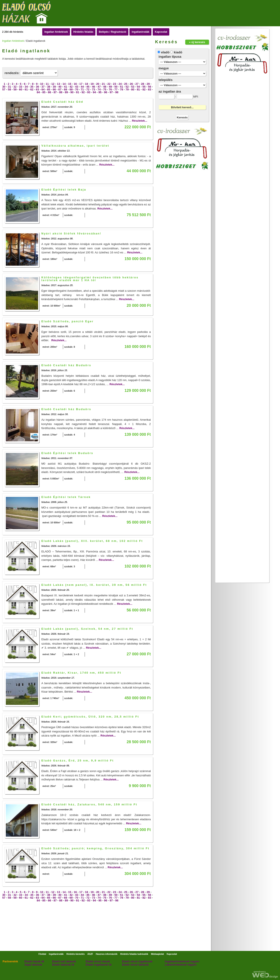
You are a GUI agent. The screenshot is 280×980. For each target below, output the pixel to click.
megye (164, 68)
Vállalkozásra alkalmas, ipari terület (75, 146)
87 (55, 92)
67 (60, 89)
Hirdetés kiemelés (75, 954)
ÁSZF (90, 954)
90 (72, 92)
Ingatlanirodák (140, 32)
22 (109, 84)
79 (127, 89)
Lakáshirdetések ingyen (181, 965)
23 (114, 84)
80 (133, 89)
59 (15, 89)
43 (77, 87)
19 (92, 84)
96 (106, 92)
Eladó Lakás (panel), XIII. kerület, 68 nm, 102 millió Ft (92, 541)
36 (37, 87)
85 (44, 92)
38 (49, 87)
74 (99, 89)
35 (32, 87)
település (166, 80)
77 (116, 89)
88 (61, 92)
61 (26, 89)
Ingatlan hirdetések (56, 32)
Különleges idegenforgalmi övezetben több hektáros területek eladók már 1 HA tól (90, 279)
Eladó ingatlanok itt (99, 965)
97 (111, 92)
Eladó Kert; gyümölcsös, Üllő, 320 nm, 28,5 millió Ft (90, 717)
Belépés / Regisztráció (113, 32)
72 (88, 89)
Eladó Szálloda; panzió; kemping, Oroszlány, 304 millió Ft (95, 848)
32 (15, 87)
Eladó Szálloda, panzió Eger (68, 321)
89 (66, 92)
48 (105, 87)
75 (105, 89)
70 (77, 89)
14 (64, 84)
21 (103, 84)
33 (20, 87)
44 (82, 87)
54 (138, 87)
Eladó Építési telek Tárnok (66, 497)
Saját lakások (33, 965)
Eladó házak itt (34, 961)
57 (4, 89)
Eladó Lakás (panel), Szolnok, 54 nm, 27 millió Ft (87, 629)
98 (117, 92)
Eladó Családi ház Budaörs (66, 365)
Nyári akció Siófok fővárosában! (71, 233)
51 (121, 87)
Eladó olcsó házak (98, 961)
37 (43, 87)
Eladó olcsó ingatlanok (137, 961)
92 (83, 92)
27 (137, 84)
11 (47, 84)
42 (71, 87)
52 (127, 87)
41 (65, 87)
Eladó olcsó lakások (135, 965)
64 (43, 89)
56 (149, 87)
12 (53, 84)
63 (37, 89)
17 (81, 84)
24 (120, 84)
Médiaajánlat (157, 954)
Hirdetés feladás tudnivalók (134, 954)
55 (144, 87)
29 (148, 84)
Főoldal (42, 954)
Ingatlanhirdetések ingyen (182, 961)
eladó (165, 52)
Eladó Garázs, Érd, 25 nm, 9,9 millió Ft (78, 761)
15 (70, 84)
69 (71, 89)
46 (93, 87)
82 (144, 89)
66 (54, 89)
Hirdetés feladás (83, 32)
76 (110, 89)
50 (116, 87)
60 (20, 89)
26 (131, 84)
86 (50, 92)
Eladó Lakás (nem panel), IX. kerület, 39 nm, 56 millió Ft (94, 585)
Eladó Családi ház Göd (62, 102)
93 (89, 92)
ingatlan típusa (170, 57)
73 (93, 89)
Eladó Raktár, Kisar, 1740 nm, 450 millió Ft (81, 673)
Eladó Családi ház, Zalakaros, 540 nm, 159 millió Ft (89, 804)
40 (60, 87)
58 (9, 89)
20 (98, 84)
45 (88, 87)
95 (100, 92)
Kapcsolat (161, 32)
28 (143, 84)
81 (138, 89)
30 (4, 87)
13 (58, 84)
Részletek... (140, 121)
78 (121, 89)
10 (42, 84)
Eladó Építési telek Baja (64, 190)
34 (26, 87)
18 (86, 84)
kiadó (178, 52)
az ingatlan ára (170, 91)
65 (49, 89)
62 (32, 89)
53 (133, 87)
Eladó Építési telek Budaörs (67, 453)
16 (75, 84)
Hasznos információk (107, 954)
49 (110, 87)
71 (82, 89)
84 (38, 92)
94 (94, 92)
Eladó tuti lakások (64, 961)
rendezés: (12, 73)
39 (54, 87)
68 (65, 89)
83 (149, 89)
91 (78, 92)
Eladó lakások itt (63, 965)
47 (99, 87)
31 (9, 87)
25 (126, 84)
